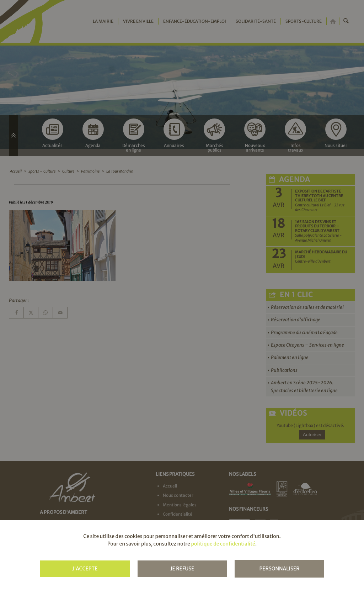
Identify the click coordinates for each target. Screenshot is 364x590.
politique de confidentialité (223, 544)
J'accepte (85, 569)
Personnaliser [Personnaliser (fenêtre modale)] (279, 569)
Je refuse (182, 569)
